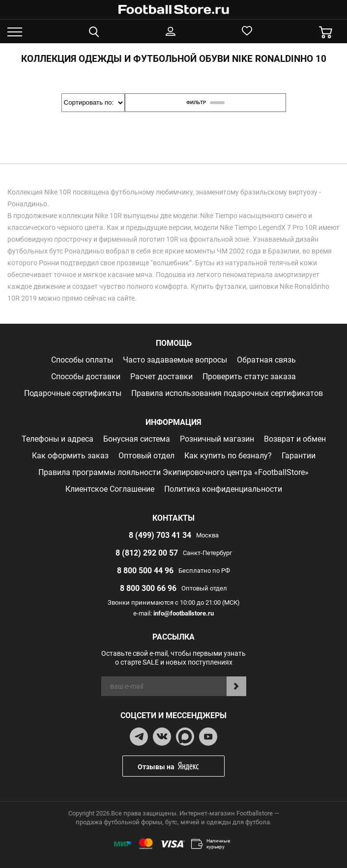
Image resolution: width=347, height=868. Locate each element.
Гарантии (299, 456)
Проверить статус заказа (249, 377)
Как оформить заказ (70, 456)
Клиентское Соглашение (110, 489)
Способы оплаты (82, 360)
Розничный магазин (217, 439)
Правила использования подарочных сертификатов (227, 393)
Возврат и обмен (295, 439)
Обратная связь (266, 360)
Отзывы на (181, 766)
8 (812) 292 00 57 (147, 553)
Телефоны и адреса (58, 439)
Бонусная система (137, 439)
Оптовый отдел (146, 456)
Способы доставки (86, 377)
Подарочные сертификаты (73, 393)
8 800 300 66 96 (148, 588)
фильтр (205, 102)
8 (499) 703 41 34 (160, 535)
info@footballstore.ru (184, 613)
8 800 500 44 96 (145, 571)
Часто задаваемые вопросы (175, 360)
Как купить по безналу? (228, 456)
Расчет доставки (161, 377)
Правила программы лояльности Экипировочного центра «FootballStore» (173, 472)
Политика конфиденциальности (223, 489)
